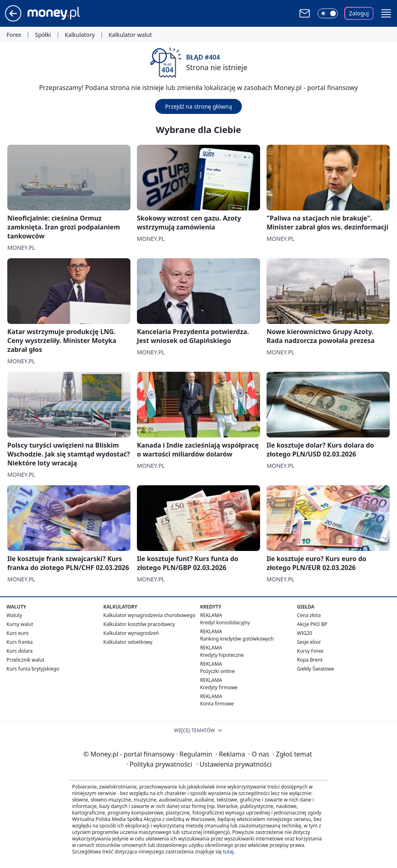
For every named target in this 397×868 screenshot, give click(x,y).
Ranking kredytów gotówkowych (237, 639)
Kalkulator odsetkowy (128, 642)
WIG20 (305, 633)
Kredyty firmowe (219, 687)
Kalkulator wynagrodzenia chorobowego (149, 615)
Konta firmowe (217, 704)
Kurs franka (20, 642)
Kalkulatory (80, 35)
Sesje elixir (309, 642)
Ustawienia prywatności (234, 764)
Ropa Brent (310, 660)
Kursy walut (20, 624)
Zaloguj (359, 13)
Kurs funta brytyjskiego (33, 669)
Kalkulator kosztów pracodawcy (139, 624)
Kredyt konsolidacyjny (225, 623)
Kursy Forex (310, 651)
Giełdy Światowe (316, 669)
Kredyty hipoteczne (222, 655)
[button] (386, 13)
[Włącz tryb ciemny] (328, 13)
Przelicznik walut (25, 660)
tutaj (228, 852)
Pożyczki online (217, 671)
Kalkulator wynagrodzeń (131, 633)
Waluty (14, 615)
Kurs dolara (20, 651)
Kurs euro (18, 633)
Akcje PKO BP (312, 624)
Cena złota (309, 615)
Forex (14, 35)
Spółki (43, 35)
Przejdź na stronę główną (198, 106)
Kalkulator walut (130, 35)
